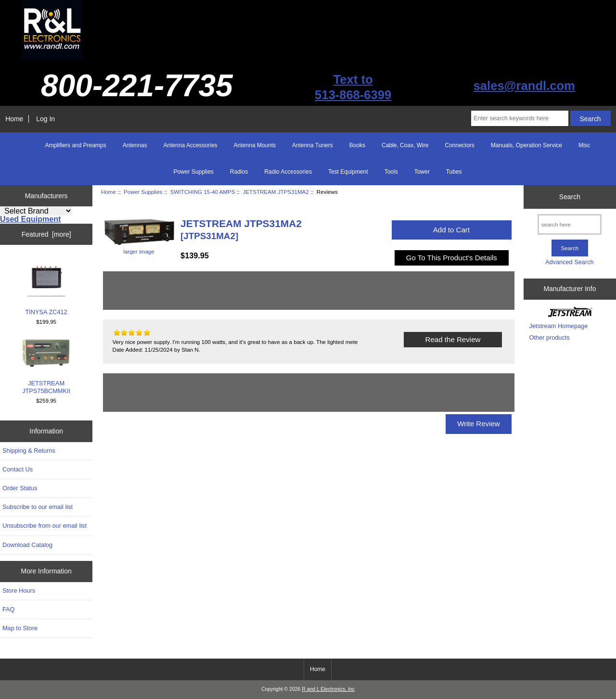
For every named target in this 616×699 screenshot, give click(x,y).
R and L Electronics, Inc (328, 689)
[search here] (570, 224)
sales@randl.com (524, 86)
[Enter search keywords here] (520, 118)
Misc (584, 145)
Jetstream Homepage (558, 326)
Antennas (135, 145)
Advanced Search (570, 262)
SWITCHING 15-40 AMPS (203, 192)
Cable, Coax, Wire (405, 145)
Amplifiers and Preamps (75, 145)
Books (357, 145)
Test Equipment (348, 172)
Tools (391, 172)
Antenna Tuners (313, 145)
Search (570, 197)
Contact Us (18, 469)
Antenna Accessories (191, 145)
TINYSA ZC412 (46, 286)
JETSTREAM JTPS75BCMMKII (46, 367)
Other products (549, 337)
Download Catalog (27, 545)
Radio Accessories (288, 172)
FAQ (9, 609)
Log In (45, 119)
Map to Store (20, 628)
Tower (422, 172)
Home (14, 119)
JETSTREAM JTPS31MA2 (276, 192)
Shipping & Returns (29, 451)
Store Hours (19, 591)
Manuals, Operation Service (526, 145)
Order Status (20, 488)
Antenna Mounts (255, 145)
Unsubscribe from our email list (45, 526)
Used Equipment (30, 219)
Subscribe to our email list (38, 507)
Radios (239, 172)
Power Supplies (143, 192)
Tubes (454, 172)
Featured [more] (46, 234)
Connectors (459, 145)
